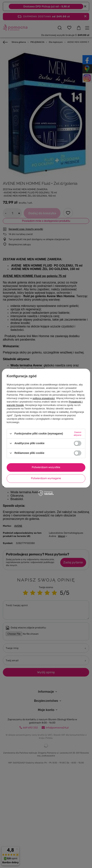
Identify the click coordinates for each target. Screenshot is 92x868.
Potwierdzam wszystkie (46, 467)
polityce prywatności (44, 398)
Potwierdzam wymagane (46, 478)
